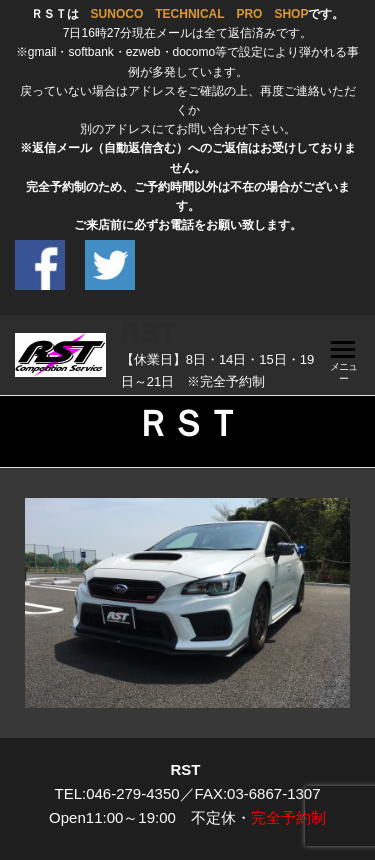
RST (149, 332)
